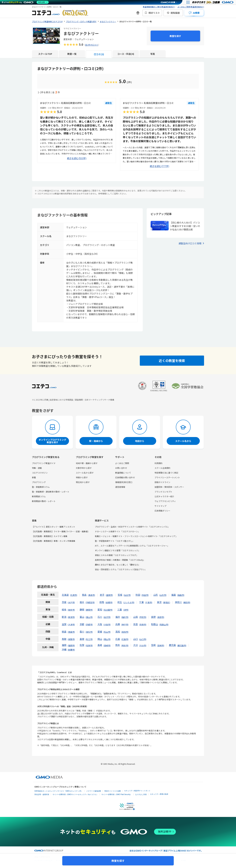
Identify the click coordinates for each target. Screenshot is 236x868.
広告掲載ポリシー (162, 511)
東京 (159, 602)
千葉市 (149, 602)
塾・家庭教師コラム (41, 487)
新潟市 (71, 617)
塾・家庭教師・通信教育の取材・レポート (51, 492)
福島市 (181, 595)
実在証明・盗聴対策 (42, 794)
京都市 (89, 624)
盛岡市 (109, 595)
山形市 (163, 595)
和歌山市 (164, 624)
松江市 (89, 639)
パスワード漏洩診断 (94, 791)
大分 (136, 645)
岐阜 (64, 609)
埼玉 (120, 602)
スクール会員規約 (162, 468)
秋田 (138, 595)
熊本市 (125, 645)
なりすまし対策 (141, 794)
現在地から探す (83, 482)
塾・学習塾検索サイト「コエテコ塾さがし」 (115, 541)
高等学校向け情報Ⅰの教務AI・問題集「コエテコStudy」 (120, 560)
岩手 (102, 595)
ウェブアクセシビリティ (165, 501)
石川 (100, 617)
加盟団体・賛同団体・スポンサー (169, 487)
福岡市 (71, 645)
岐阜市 (71, 610)
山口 (136, 639)
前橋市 (109, 602)
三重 (120, 609)
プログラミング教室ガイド (44, 463)
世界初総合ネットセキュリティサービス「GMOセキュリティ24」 (59, 791)
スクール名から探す (85, 473)
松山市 (107, 632)
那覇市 (71, 650)
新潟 (64, 617)
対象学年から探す (84, 468)
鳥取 (64, 639)
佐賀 (82, 645)
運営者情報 (120, 487)
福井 (118, 617)
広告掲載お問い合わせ (125, 477)
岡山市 (107, 639)
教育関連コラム (39, 496)
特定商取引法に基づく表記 (166, 473)
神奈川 (178, 602)
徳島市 (71, 632)
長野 (153, 617)
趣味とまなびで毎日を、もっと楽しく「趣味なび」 (118, 565)
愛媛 (100, 632)
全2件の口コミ (92, 45)
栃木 (82, 602)
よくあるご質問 (122, 463)
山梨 (136, 617)
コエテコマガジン (40, 473)
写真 (153, 54)
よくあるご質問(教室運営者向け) (191, 7)
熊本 (118, 645)
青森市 (91, 595)
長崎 (100, 645)
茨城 (64, 602)
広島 (118, 639)
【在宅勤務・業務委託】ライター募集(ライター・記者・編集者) (60, 531)
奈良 (136, 624)
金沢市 (107, 617)
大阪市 (107, 624)
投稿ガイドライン (162, 482)
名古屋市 (108, 610)
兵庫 (118, 624)
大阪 (100, 624)
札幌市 (74, 595)
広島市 (125, 639)
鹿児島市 (182, 645)
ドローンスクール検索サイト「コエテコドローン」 (117, 531)
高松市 (89, 632)
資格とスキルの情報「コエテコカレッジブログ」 (117, 555)
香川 (82, 632)
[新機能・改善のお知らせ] (138, 13)
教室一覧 (72, 54)
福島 (174, 595)
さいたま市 (129, 602)
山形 (156, 595)
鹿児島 (172, 645)
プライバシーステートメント (167, 477)
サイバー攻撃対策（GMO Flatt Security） (117, 794)
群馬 (102, 602)
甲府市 (143, 617)
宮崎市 (161, 645)
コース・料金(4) (126, 54)
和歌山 (155, 624)
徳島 (64, 632)
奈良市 (143, 624)
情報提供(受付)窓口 (124, 482)
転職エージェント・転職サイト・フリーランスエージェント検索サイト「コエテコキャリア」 (136, 536)
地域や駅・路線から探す (87, 463)
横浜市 (187, 602)
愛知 (100, 609)
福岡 (64, 645)
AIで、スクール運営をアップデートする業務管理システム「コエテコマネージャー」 (132, 546)
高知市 (125, 632)
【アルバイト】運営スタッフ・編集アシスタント (54, 527)
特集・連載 (37, 468)
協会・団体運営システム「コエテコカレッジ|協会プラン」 (121, 569)
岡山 (100, 639)
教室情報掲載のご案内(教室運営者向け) (159, 7)
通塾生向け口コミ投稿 (190, 243)
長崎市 (107, 645)
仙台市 (127, 595)
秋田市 (145, 595)
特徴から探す (82, 477)
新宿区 (167, 602)
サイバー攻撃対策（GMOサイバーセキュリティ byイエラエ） (75, 794)
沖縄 (64, 649)
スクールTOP (45, 54)
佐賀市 (89, 645)
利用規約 (158, 463)
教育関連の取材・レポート (44, 501)
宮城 (120, 595)
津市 (126, 610)
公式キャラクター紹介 (164, 496)
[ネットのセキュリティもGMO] (25, 2)
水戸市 (71, 602)
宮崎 (153, 645)
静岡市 (89, 610)
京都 (82, 624)
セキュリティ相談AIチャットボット (137, 791)
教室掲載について (123, 473)
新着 (34, 477)
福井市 (125, 617)
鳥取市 (71, 639)
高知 (118, 632)
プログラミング (39, 482)
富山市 (89, 617)
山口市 (143, 639)
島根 (82, 639)
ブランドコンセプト (163, 492)
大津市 (71, 624)
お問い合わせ (121, 468)
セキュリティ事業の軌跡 (159, 794)
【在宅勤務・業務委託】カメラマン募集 (50, 536)
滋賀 (64, 624)
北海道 (65, 595)
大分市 (143, 645)
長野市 (161, 617)
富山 (82, 617)
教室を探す (175, 36)
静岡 (82, 609)
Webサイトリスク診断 (113, 791)
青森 (84, 595)
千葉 (141, 602)
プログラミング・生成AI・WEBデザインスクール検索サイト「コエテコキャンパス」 (132, 527)
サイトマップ (160, 506)
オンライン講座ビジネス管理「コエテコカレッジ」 (118, 550)
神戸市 (125, 624)
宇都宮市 (90, 602)
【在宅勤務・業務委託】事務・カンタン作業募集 (54, 541)
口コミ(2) (99, 54)
